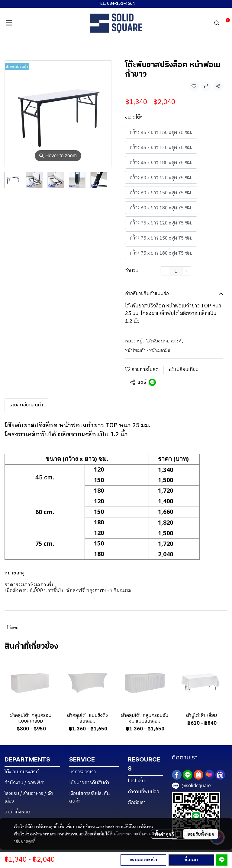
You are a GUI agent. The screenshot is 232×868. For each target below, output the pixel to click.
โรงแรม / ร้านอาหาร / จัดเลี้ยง (29, 797)
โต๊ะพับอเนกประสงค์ (165, 341)
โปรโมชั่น (136, 781)
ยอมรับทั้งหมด (201, 834)
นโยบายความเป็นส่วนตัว (135, 834)
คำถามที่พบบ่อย (143, 792)
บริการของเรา (82, 772)
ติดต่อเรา (137, 803)
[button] (217, 23)
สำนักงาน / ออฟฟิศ (24, 783)
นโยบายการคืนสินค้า (89, 783)
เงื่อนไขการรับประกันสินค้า (89, 797)
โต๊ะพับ (13, 628)
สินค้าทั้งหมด (17, 812)
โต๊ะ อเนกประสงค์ (22, 772)
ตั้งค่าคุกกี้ (164, 834)
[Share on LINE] (152, 382)
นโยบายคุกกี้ (25, 841)
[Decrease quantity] (165, 271)
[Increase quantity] (187, 271)
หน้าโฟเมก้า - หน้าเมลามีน (148, 350)
